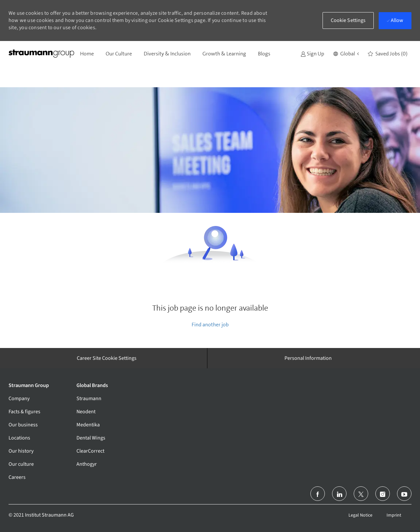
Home (87, 54)
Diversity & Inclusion (167, 54)
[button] (346, 54)
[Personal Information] (308, 358)
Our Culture (119, 54)
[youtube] (404, 494)
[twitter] (361, 494)
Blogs (264, 54)
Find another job (210, 325)
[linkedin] (339, 494)
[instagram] (383, 494)
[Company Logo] (41, 54)
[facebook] (318, 494)
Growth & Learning (224, 54)
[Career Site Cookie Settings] (107, 358)
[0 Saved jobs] (388, 54)
